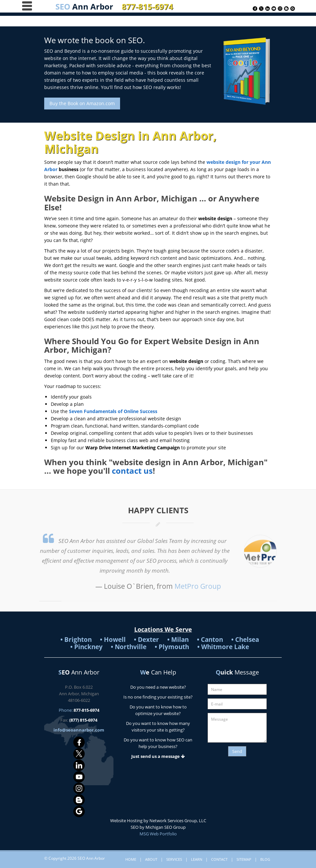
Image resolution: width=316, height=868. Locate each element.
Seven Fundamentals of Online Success (113, 411)
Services (174, 859)
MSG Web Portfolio (158, 834)
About (151, 859)
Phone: (79, 710)
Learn (197, 859)
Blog (265, 859)
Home (131, 859)
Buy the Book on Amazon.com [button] (82, 103)
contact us (132, 471)
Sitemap (244, 859)
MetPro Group (198, 586)
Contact (219, 859)
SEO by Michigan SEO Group (158, 827)
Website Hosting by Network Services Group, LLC (158, 821)
